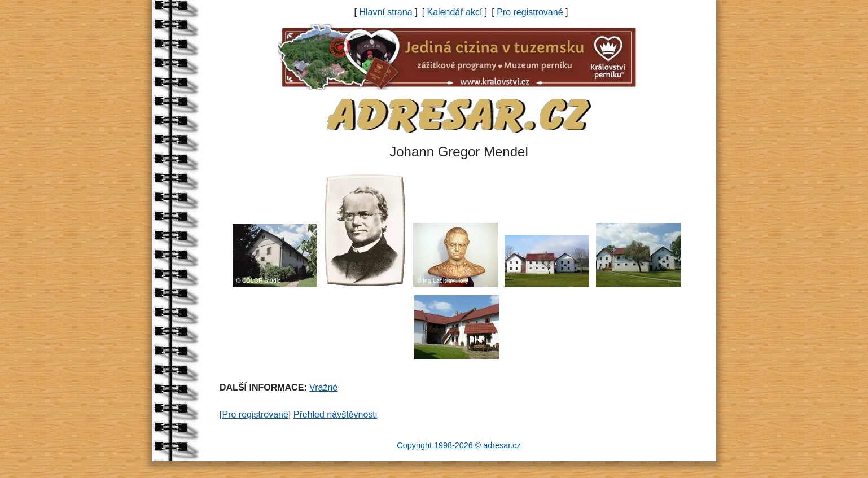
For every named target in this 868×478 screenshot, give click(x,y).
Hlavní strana (385, 12)
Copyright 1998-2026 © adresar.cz (459, 445)
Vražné (323, 387)
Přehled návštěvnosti (336, 415)
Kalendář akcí (455, 12)
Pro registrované (530, 12)
